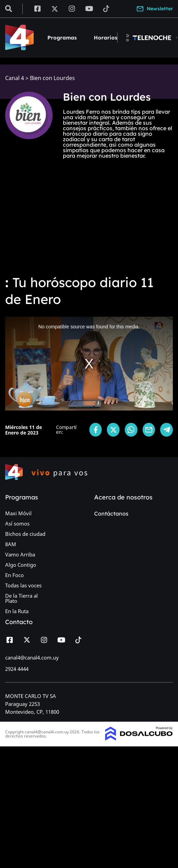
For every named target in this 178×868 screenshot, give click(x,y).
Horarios (105, 38)
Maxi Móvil (18, 513)
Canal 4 (15, 78)
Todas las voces (23, 585)
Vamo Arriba (20, 554)
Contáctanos (111, 514)
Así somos (17, 523)
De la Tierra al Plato (21, 598)
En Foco (14, 575)
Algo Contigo (21, 565)
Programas (62, 38)
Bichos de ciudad (25, 534)
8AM (11, 544)
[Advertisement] (89, 217)
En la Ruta (17, 611)
